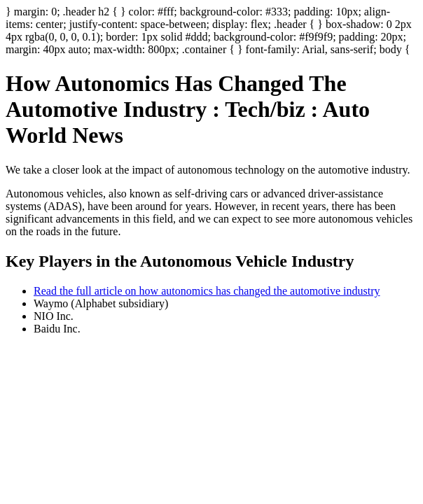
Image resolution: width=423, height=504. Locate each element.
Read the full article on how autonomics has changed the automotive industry (207, 291)
